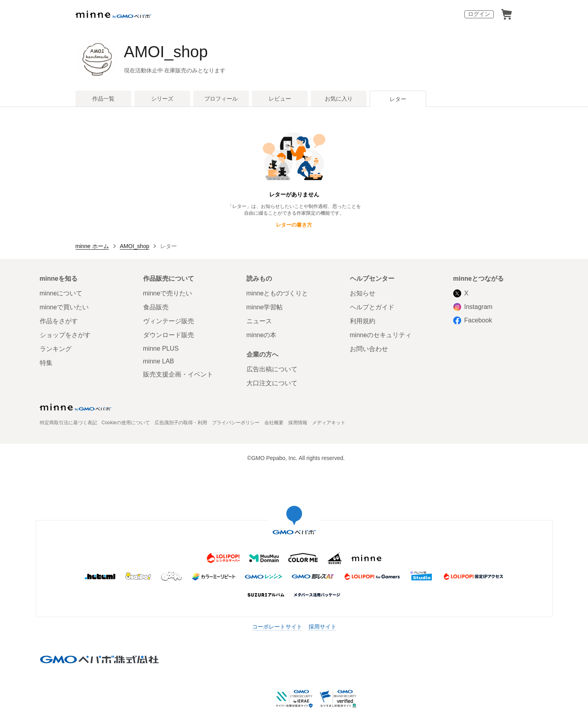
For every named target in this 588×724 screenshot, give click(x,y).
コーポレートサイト (277, 627)
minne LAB (159, 361)
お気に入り (339, 99)
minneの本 (262, 335)
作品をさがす (59, 321)
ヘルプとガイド (372, 307)
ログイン (479, 14)
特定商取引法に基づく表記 (68, 423)
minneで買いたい (64, 307)
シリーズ (162, 99)
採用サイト (322, 627)
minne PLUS (161, 348)
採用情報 (298, 423)
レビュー (280, 99)
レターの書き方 (294, 225)
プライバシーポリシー (236, 423)
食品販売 (156, 307)
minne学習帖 (265, 307)
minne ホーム (92, 246)
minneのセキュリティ (381, 335)
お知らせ (363, 293)
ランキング (56, 349)
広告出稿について (272, 369)
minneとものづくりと (278, 293)
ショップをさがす (65, 335)
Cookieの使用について (126, 423)
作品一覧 (103, 99)
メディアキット (329, 423)
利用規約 (363, 321)
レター (398, 99)
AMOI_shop (166, 52)
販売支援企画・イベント (178, 374)
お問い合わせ (369, 349)
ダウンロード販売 (169, 335)
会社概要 (274, 423)
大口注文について (272, 383)
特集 (46, 363)
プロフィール (221, 99)
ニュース (259, 321)
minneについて (61, 293)
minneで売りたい (168, 293)
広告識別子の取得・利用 (181, 423)
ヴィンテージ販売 (169, 321)
